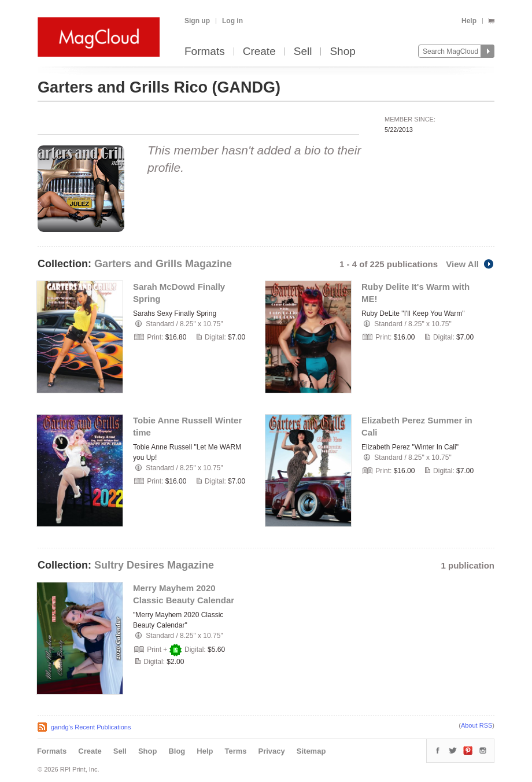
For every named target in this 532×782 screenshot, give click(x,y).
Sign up (197, 21)
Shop (342, 52)
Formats (205, 52)
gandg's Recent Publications (91, 727)
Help (469, 21)
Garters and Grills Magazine (163, 264)
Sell (303, 52)
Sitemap (311, 751)
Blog (177, 751)
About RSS (476, 725)
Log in (232, 21)
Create (259, 52)
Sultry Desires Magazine (154, 565)
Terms (235, 751)
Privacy (272, 751)
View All (470, 264)
